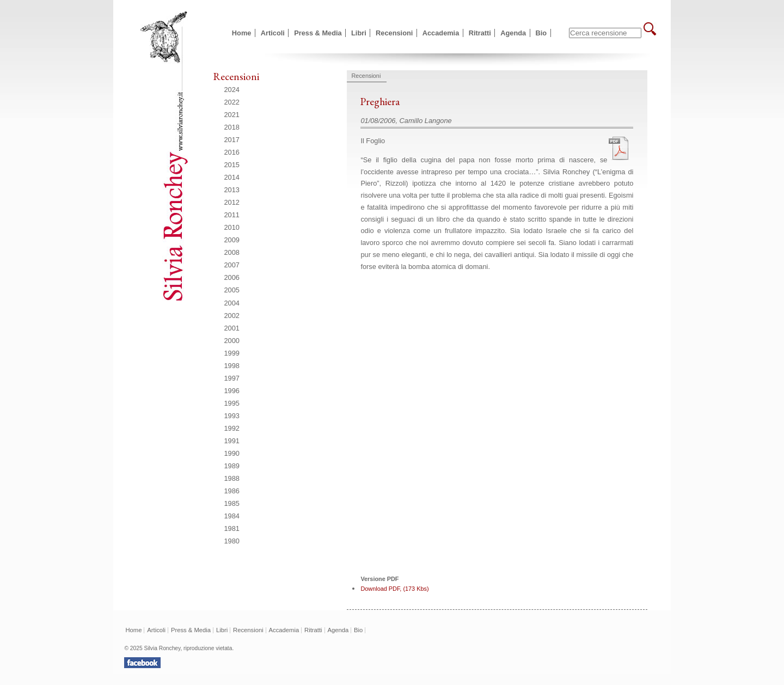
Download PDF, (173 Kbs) (394, 589)
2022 (232, 102)
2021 (232, 115)
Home (242, 33)
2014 (232, 177)
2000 (232, 341)
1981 (232, 528)
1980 (232, 541)
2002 (232, 316)
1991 (232, 441)
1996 (232, 391)
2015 (232, 165)
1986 (232, 491)
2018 (232, 127)
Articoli (273, 33)
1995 (232, 403)
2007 (232, 265)
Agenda (513, 33)
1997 (232, 378)
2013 (232, 190)
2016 (232, 152)
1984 (232, 516)
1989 (232, 466)
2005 (232, 290)
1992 (232, 428)
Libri (359, 33)
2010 (232, 227)
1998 (232, 366)
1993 (232, 416)
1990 (232, 453)
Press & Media (318, 33)
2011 (232, 215)
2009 (232, 240)
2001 (232, 328)
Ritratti (480, 33)
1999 (232, 353)
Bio (541, 33)
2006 (232, 277)
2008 (232, 252)
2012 (232, 202)
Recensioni (394, 33)
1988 (232, 478)
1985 (232, 503)
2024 (232, 90)
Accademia (441, 33)
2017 (232, 140)
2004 (232, 303)
